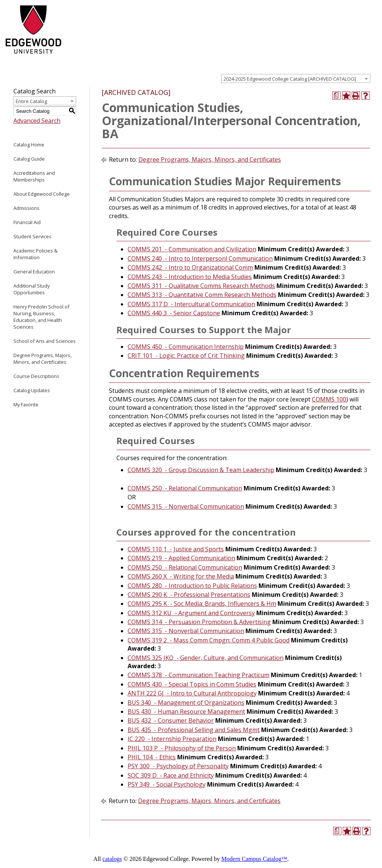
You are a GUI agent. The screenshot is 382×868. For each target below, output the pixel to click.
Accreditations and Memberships (34, 176)
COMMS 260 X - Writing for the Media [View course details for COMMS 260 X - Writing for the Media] (181, 576)
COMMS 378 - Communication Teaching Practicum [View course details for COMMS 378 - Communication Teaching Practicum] (198, 675)
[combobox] (296, 78)
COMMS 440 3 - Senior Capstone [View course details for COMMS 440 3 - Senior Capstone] (174, 313)
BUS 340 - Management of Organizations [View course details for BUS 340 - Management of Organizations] (186, 703)
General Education (34, 272)
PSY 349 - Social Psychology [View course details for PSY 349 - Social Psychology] (167, 784)
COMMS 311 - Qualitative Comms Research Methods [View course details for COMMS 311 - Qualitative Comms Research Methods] (201, 286)
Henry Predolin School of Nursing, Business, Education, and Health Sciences (41, 317)
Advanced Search (37, 121)
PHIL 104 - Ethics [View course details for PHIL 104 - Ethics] (152, 757)
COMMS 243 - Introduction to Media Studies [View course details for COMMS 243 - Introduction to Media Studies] (190, 277)
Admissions (26, 208)
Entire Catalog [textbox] (31, 101)
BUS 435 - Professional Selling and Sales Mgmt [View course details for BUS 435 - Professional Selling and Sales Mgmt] (194, 730)
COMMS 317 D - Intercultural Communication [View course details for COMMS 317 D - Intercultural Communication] (191, 304)
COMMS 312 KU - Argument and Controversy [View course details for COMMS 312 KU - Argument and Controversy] (191, 613)
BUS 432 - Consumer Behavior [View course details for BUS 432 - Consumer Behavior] (171, 720)
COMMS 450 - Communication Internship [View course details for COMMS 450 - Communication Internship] (186, 347)
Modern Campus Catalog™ (254, 859)
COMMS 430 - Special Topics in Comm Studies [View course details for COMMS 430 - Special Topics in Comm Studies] (192, 684)
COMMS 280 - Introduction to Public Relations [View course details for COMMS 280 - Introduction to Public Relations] (192, 586)
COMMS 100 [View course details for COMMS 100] (329, 399)
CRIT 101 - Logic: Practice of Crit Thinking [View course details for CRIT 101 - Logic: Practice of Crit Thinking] (186, 356)
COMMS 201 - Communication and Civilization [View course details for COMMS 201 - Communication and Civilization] (192, 249)
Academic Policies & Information (35, 254)
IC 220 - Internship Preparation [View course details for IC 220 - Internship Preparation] (172, 739)
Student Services (32, 236)
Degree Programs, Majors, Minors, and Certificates (43, 359)
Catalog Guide (29, 159)
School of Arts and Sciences (45, 341)
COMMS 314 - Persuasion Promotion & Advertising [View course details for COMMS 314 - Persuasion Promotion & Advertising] (199, 622)
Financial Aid (27, 222)
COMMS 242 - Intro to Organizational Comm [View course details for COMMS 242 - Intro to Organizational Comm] (190, 267)
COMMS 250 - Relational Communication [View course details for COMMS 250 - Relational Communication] (185, 488)
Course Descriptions (36, 376)
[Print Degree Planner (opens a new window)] (336, 96)
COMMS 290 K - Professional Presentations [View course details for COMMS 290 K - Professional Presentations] (189, 595)
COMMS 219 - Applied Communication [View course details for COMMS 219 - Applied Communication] (181, 558)
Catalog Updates (32, 390)
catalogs (112, 859)
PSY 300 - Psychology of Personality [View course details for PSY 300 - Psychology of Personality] (178, 766)
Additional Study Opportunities (32, 289)
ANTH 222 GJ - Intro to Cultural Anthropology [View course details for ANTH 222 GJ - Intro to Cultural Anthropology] (192, 693)
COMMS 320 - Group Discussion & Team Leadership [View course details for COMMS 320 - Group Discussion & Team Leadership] (201, 470)
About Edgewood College (42, 194)
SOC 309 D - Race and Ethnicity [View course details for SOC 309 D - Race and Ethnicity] (171, 775)
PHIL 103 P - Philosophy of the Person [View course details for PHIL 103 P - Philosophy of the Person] (182, 748)
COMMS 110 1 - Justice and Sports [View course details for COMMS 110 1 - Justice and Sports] (176, 549)
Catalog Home (29, 145)
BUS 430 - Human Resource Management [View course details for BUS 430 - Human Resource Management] (186, 712)
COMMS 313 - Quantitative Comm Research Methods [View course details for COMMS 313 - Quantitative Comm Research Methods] (202, 295)
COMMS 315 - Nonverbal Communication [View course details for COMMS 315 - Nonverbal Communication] (186, 506)
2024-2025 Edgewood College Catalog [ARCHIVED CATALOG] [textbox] (290, 79)
